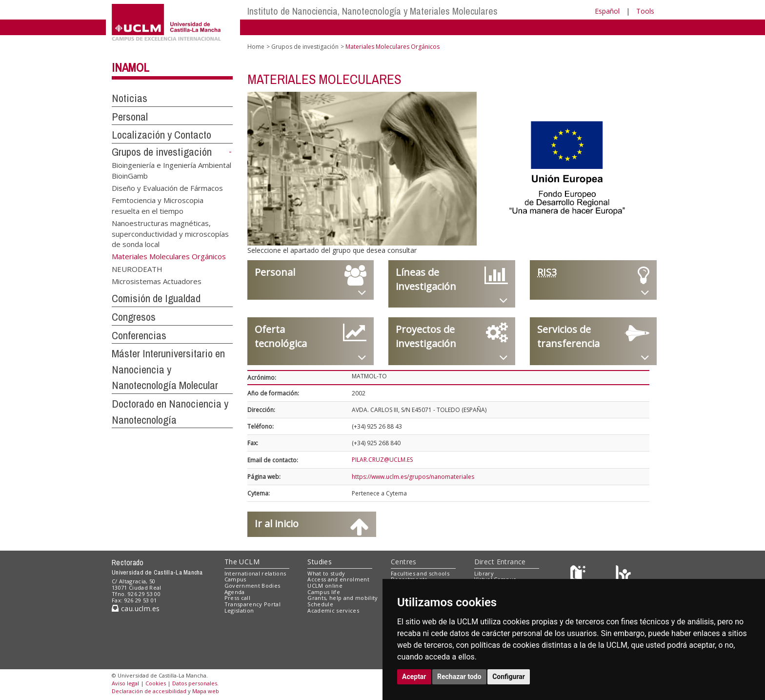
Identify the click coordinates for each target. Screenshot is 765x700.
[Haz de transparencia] (579, 575)
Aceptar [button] (414, 677)
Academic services (333, 610)
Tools (645, 11)
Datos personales (195, 683)
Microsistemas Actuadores (157, 281)
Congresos (134, 317)
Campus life (324, 592)
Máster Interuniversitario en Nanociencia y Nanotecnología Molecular (168, 369)
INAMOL (131, 67)
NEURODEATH (137, 268)
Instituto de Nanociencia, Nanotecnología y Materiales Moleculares (372, 11)
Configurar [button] (509, 677)
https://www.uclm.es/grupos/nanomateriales (413, 477)
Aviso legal (125, 683)
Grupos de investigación (162, 152)
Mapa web (206, 691)
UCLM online (325, 586)
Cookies (156, 683)
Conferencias (139, 335)
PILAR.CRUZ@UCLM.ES (382, 460)
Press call (237, 598)
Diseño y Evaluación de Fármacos (167, 188)
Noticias (130, 98)
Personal (130, 117)
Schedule (320, 604)
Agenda (235, 592)
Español (607, 11)
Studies (320, 562)
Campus (235, 579)
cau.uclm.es (136, 608)
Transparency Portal (252, 604)
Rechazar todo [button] (459, 677)
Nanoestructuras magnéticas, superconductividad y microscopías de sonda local (170, 234)
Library (484, 573)
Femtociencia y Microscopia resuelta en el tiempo (158, 205)
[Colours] (623, 575)
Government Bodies (252, 586)
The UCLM (242, 562)
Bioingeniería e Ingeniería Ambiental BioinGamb (171, 170)
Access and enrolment (338, 579)
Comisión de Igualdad (156, 298)
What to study (326, 573)
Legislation (239, 610)
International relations (255, 573)
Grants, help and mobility (342, 598)
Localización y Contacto (161, 135)
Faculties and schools (420, 573)
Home (256, 47)
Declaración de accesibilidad (149, 691)
